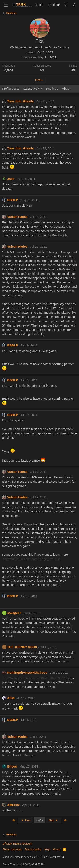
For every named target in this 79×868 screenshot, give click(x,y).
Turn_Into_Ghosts (20, 101)
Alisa (11, 698)
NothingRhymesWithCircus (27, 672)
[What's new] (66, 5)
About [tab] (66, 88)
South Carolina (59, 47)
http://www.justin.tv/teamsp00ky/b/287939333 (34, 678)
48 (73, 70)
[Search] (74, 5)
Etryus (12, 766)
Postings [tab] (52, 88)
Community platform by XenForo (34, 857)
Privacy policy (33, 849)
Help (47, 849)
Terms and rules (12, 849)
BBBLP (13, 200)
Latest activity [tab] (33, 88)
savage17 (14, 613)
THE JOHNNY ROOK (22, 647)
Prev (25, 820)
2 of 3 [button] (39, 820)
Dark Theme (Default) (17, 844)
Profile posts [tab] (11, 88)
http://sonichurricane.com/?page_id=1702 (31, 559)
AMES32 (13, 805)
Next (54, 820)
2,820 (9, 70)
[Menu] (6, 5)
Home (56, 849)
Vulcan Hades (17, 217)
